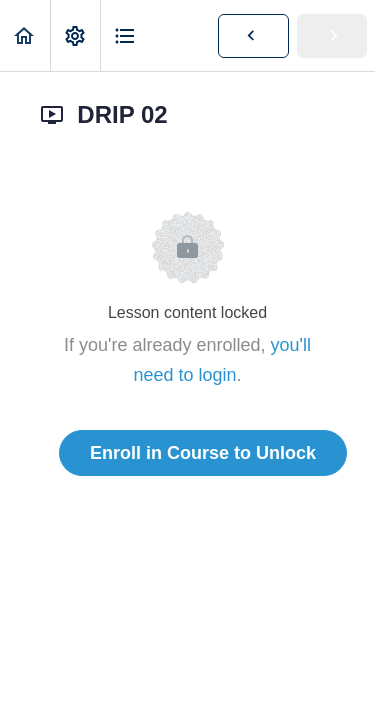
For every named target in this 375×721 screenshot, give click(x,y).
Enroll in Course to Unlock (203, 453)
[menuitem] (75, 35)
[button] (25, 35)
